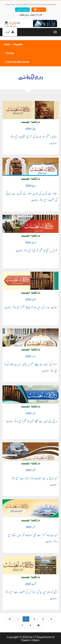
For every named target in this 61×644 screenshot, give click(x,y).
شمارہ (10, 32)
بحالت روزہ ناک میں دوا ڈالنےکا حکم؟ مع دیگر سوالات (31, 307)
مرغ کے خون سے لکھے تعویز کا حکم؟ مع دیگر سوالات (32, 421)
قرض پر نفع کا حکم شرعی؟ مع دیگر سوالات (36, 250)
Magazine (18, 44)
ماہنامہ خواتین (22, 9)
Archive (10, 53)
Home (7, 44)
